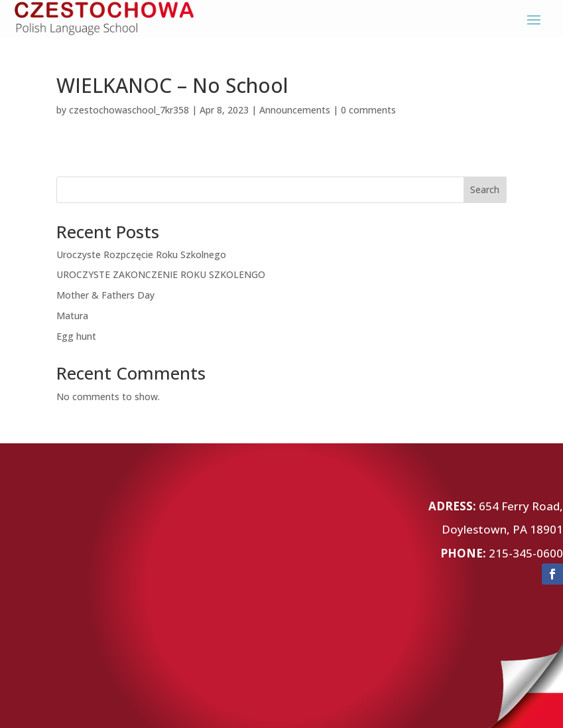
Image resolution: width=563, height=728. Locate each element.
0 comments (368, 110)
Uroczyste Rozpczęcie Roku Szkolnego (141, 255)
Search (485, 189)
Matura (72, 316)
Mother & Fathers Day (105, 295)
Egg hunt (76, 336)
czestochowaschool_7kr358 (129, 110)
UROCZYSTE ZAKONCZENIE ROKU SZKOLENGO (161, 274)
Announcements (295, 110)
